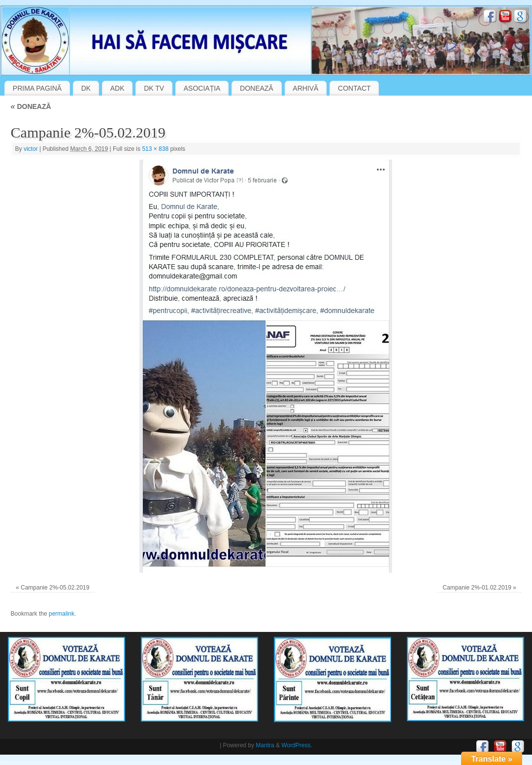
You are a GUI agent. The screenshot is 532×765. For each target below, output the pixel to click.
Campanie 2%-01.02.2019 (477, 588)
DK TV (154, 88)
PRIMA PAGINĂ (37, 88)
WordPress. (297, 745)
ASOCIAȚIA (202, 88)
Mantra (265, 745)
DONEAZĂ (257, 88)
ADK (117, 88)
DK (86, 88)
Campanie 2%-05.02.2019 (55, 588)
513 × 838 (155, 149)
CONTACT (354, 88)
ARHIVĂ (305, 88)
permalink (62, 614)
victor (31, 149)
